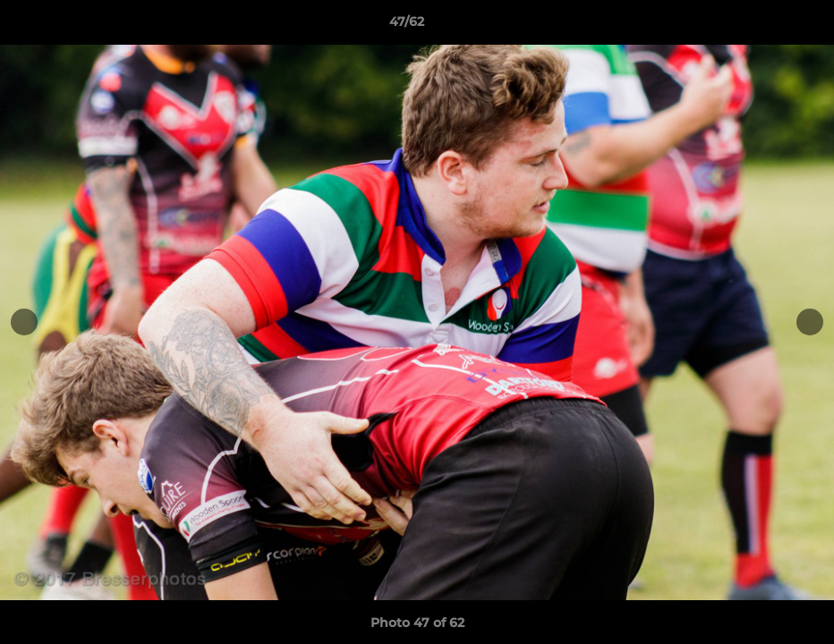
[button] (759, 26)
